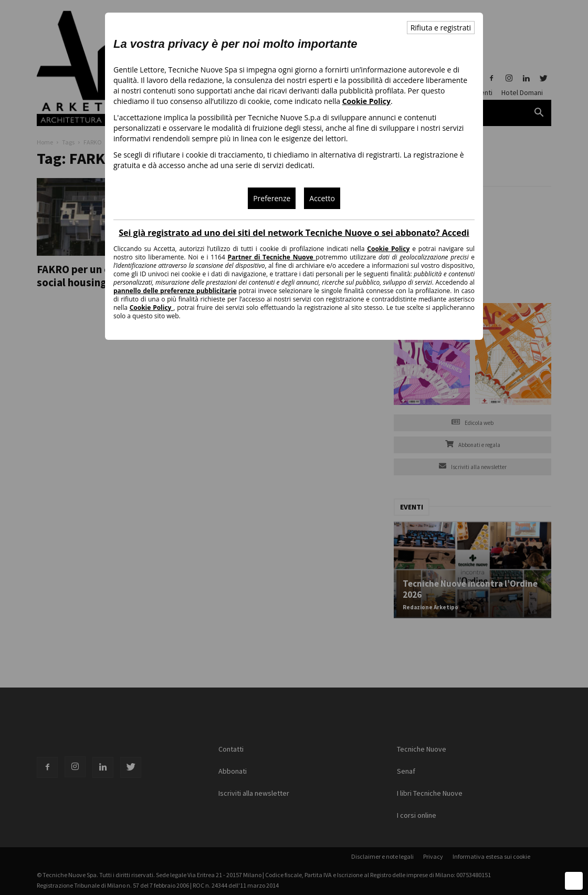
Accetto (322, 198)
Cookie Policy (366, 101)
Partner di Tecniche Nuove (272, 257)
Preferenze (272, 198)
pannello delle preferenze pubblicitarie (175, 291)
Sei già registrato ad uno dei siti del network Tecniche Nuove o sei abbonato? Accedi (294, 233)
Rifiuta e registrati (441, 28)
